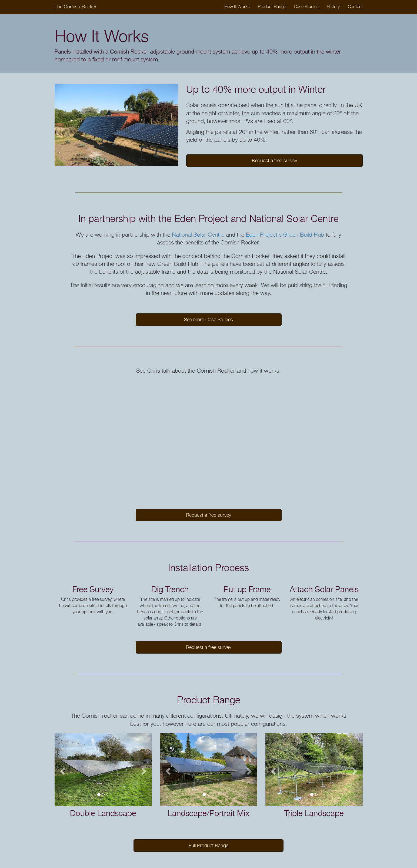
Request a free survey (274, 160)
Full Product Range (208, 845)
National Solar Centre (198, 235)
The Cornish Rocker (76, 7)
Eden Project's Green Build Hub (285, 235)
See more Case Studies (208, 319)
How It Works (237, 7)
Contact (355, 7)
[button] (62, 770)
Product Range (272, 7)
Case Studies (306, 7)
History (333, 7)
